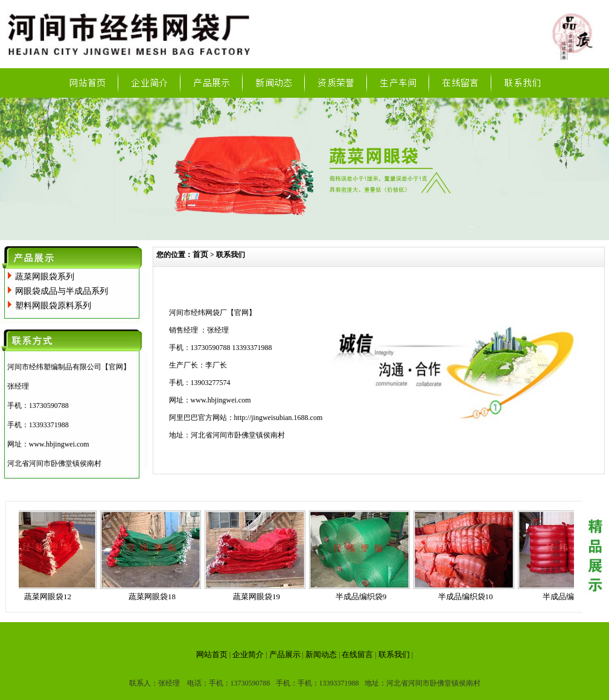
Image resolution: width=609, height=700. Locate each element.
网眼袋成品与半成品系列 (62, 291)
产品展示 (285, 654)
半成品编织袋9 (364, 597)
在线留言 (357, 654)
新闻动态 (321, 654)
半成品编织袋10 (468, 597)
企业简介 (248, 654)
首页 (200, 254)
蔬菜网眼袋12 (50, 597)
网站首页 (212, 654)
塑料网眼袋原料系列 (53, 306)
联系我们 (394, 654)
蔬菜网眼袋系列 (45, 277)
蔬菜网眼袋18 (155, 597)
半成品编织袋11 (572, 597)
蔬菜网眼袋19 (259, 597)
